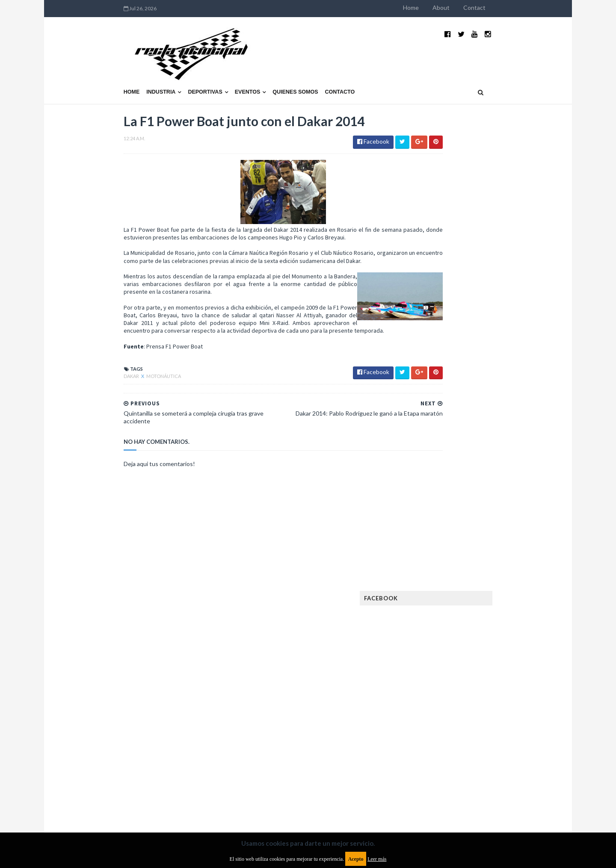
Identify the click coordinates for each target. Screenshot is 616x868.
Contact (530, 7)
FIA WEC (474, 625)
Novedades (495, 707)
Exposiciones (436, 612)
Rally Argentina (499, 721)
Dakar (77, 365)
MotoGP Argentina (445, 694)
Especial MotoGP (503, 598)
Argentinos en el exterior (453, 557)
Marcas (482, 680)
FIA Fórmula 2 (481, 612)
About (496, 7)
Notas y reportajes (445, 707)
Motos (490, 694)
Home (466, 7)
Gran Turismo (438, 653)
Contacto (285, 71)
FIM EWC (503, 625)
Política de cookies (416, 799)
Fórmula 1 (471, 639)
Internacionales (441, 666)
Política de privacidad (258, 799)
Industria (106, 71)
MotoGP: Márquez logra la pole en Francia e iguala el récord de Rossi (498, 461)
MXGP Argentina (441, 680)
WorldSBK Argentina (497, 762)
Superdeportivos (508, 735)
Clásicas (431, 571)
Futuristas (434, 639)
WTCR (452, 762)
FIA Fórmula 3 (437, 625)
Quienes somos (240, 71)
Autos (506, 557)
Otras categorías (443, 721)
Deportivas (150, 71)
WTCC (427, 762)
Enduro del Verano (445, 598)
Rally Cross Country (447, 735)
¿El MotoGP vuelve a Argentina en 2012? (489, 414)
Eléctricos (434, 584)
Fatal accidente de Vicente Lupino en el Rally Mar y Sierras (499, 503)
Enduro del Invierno (485, 584)
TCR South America (444, 748)
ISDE (471, 653)
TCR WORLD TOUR (501, 748)
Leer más (377, 859)
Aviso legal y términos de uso (107, 799)
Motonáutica (108, 365)
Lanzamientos (492, 666)
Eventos (192, 71)
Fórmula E (508, 639)
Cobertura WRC (473, 571)
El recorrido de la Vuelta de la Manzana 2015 (499, 372)
